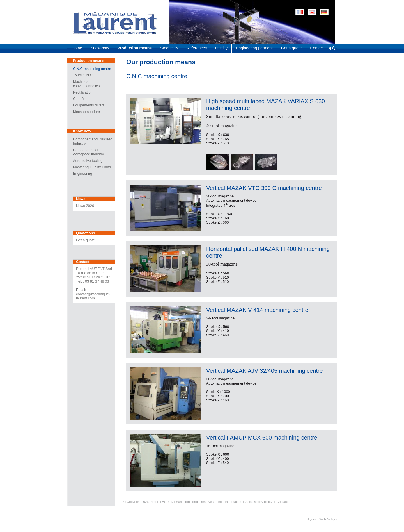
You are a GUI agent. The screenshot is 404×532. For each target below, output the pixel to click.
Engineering (82, 173)
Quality (221, 48)
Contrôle (80, 99)
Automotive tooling (88, 161)
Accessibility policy (259, 502)
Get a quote (291, 48)
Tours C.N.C (83, 75)
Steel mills (169, 48)
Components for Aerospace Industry (88, 152)
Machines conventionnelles (86, 84)
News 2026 (85, 206)
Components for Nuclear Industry (92, 141)
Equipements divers (89, 105)
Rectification (83, 92)
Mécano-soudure (86, 112)
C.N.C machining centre (92, 69)
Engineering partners (254, 48)
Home (77, 48)
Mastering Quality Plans (92, 167)
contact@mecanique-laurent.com (93, 296)
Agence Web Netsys (322, 519)
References (197, 48)
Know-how (100, 48)
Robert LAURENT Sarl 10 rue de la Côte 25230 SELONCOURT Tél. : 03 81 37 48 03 (94, 275)
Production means (135, 48)
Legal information (229, 502)
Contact (317, 48)
